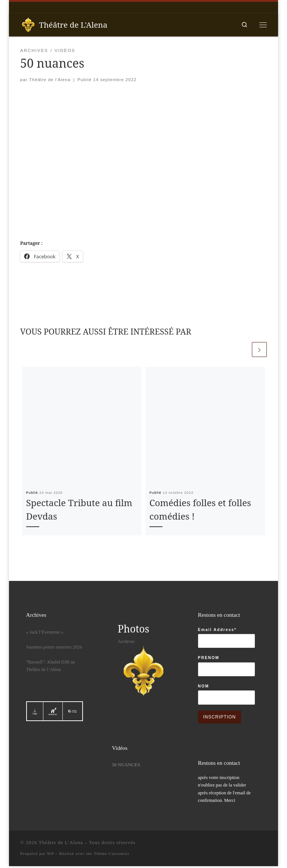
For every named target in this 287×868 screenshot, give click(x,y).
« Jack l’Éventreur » (45, 633)
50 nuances (126, 766)
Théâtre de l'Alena (50, 80)
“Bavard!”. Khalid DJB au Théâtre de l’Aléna (51, 667)
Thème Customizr (112, 856)
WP (50, 856)
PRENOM (209, 659)
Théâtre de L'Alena (61, 845)
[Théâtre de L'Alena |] (29, 24)
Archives (126, 643)
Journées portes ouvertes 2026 (54, 648)
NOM (204, 687)
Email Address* (217, 631)
